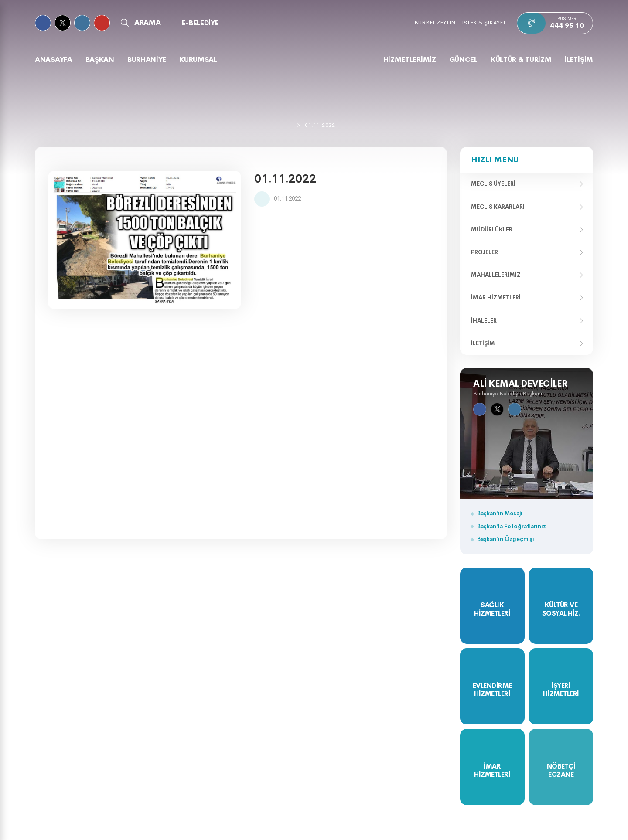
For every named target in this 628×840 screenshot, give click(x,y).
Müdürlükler (492, 230)
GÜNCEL (463, 60)
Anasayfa (54, 60)
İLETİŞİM (579, 60)
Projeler (485, 252)
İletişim (483, 343)
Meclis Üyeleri (493, 184)
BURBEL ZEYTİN (435, 22)
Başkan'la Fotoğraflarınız (512, 526)
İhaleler (484, 321)
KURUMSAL (198, 60)
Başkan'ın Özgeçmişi (505, 539)
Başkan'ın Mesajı (500, 513)
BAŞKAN (100, 60)
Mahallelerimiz (496, 275)
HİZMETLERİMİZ (410, 60)
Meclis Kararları (498, 207)
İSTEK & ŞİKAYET (484, 22)
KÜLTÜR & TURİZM (521, 60)
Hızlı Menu (495, 160)
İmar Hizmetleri (496, 298)
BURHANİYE (147, 60)
